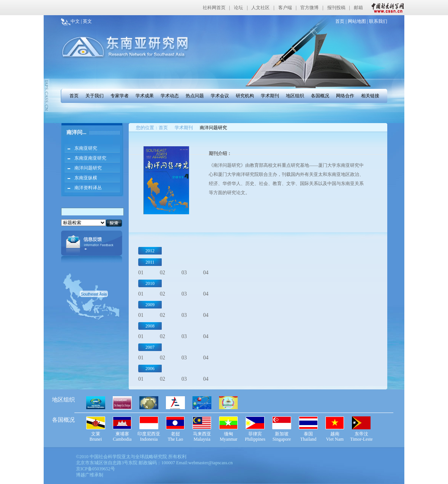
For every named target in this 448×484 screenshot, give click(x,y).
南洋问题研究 (88, 168)
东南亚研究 (86, 148)
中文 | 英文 (81, 21)
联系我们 (378, 21)
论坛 (238, 8)
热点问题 (195, 96)
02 (162, 273)
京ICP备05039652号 (95, 469)
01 (141, 273)
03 (184, 273)
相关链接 (370, 96)
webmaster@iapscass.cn (211, 463)
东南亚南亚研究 (90, 158)
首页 (74, 96)
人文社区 (260, 8)
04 (206, 273)
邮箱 (358, 8)
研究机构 (245, 96)
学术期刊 (270, 96)
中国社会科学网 (386, 8)
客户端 (285, 8)
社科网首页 (214, 8)
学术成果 (145, 96)
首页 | (341, 21)
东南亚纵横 (86, 178)
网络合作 (345, 96)
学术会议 (220, 96)
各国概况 (320, 96)
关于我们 (95, 96)
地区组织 (295, 96)
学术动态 (170, 96)
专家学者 (120, 96)
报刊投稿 (336, 8)
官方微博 (309, 8)
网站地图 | (357, 21)
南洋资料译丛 (88, 188)
